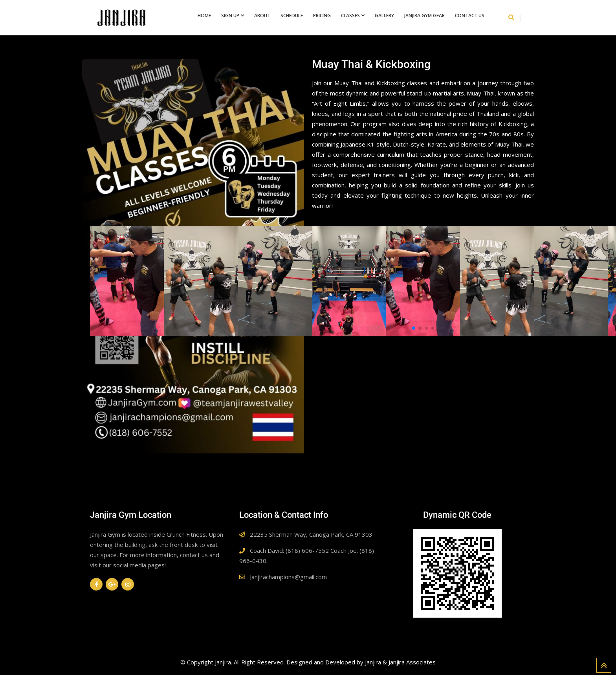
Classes (350, 16)
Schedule (292, 16)
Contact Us (470, 16)
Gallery (384, 16)
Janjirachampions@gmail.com (288, 577)
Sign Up (230, 16)
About (262, 16)
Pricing (322, 16)
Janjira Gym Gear (424, 16)
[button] (414, 328)
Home (204, 16)
